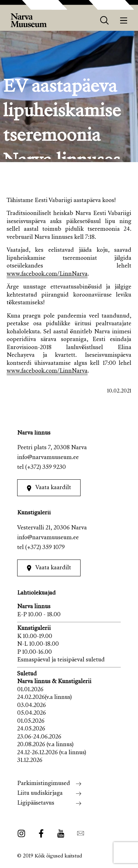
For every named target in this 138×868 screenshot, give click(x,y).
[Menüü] (124, 20)
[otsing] (105, 20)
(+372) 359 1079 (45, 548)
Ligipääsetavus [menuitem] (36, 803)
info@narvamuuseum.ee (48, 458)
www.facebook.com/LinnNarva (47, 274)
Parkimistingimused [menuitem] (44, 784)
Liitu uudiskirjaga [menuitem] (40, 794)
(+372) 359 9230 (46, 468)
